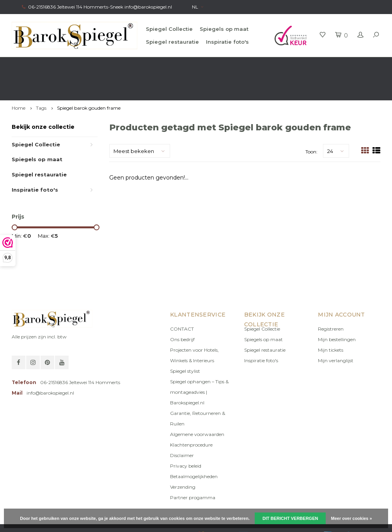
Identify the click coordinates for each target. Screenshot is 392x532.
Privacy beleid (186, 438)
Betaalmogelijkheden (194, 448)
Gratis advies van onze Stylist (131, 65)
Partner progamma (193, 469)
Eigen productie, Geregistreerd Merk (335, 65)
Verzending (183, 459)
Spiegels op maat (224, 29)
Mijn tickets (331, 322)
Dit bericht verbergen (290, 518)
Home (19, 80)
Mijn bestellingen (337, 311)
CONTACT (182, 301)
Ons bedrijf (182, 311)
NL (198, 7)
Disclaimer (182, 427)
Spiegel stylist (185, 343)
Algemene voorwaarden (197, 406)
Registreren (331, 301)
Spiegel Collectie (169, 29)
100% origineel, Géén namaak (229, 65)
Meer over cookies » (352, 518)
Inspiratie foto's (227, 42)
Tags (41, 80)
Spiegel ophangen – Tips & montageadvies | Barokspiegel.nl (199, 364)
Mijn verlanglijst (336, 332)
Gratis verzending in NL (42, 65)
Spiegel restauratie (172, 42)
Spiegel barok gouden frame (89, 80)
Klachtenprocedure (191, 417)
